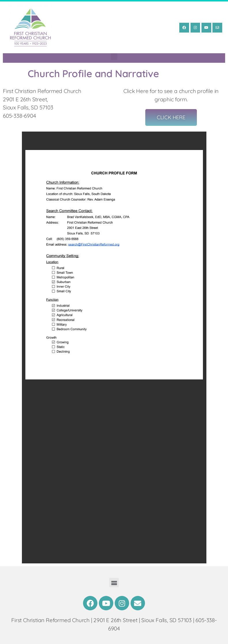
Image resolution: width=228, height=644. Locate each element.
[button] (114, 57)
